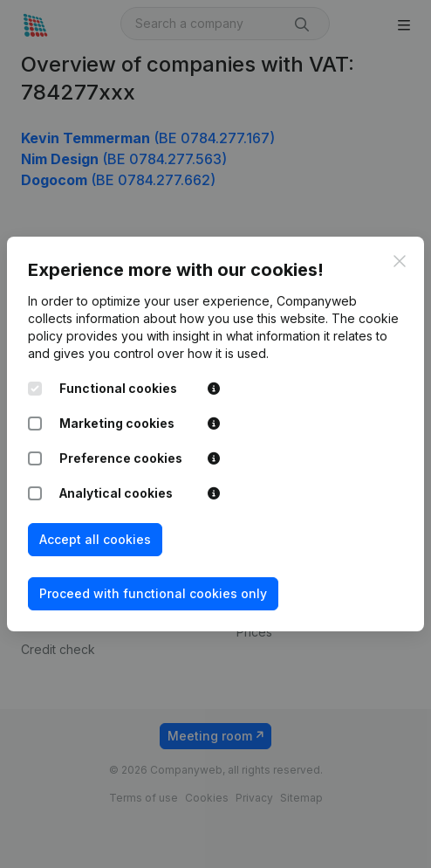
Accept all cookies (95, 539)
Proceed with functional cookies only (153, 593)
